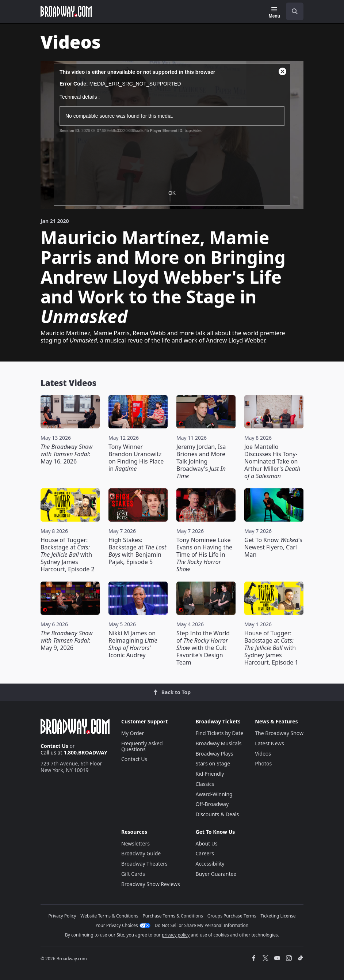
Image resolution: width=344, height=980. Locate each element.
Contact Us (54, 746)
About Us (207, 843)
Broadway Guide (141, 853)
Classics (205, 784)
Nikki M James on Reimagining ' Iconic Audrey (133, 644)
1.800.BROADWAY (85, 752)
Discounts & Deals (217, 814)
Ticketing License (278, 916)
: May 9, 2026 (66, 640)
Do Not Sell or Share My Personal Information (202, 925)
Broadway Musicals (219, 743)
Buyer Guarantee (216, 874)
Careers (205, 853)
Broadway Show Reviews (151, 884)
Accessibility (210, 864)
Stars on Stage (213, 763)
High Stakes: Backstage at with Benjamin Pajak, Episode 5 (137, 551)
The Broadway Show (279, 733)
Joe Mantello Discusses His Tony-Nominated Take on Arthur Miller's (272, 461)
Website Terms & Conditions (109, 916)
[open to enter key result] (295, 11)
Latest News (270, 743)
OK (172, 193)
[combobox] (292, 11)
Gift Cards (133, 874)
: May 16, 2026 (66, 454)
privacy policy (176, 935)
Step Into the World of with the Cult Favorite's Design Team (203, 648)
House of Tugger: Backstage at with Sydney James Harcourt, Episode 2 (68, 555)
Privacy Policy (62, 916)
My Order (133, 733)
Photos (263, 763)
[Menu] (274, 12)
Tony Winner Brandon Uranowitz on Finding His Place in (136, 458)
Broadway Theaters (144, 864)
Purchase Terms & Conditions (173, 916)
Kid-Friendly (210, 774)
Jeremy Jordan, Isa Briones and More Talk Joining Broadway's (201, 461)
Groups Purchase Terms (232, 916)
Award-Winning (214, 794)
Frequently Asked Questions (142, 746)
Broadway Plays (215, 754)
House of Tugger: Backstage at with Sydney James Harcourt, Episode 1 (271, 648)
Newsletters (135, 843)
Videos (263, 754)
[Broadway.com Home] (66, 11)
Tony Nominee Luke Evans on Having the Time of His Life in (204, 555)
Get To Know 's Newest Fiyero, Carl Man (273, 547)
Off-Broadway (212, 804)
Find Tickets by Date (220, 733)
